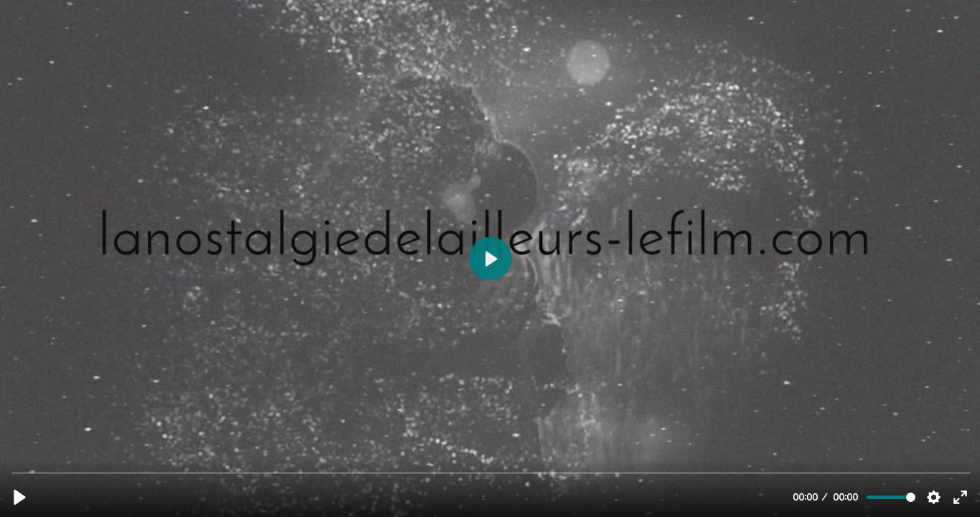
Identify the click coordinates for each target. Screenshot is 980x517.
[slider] (491, 472)
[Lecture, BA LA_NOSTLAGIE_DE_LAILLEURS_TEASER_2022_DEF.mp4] (20, 497)
